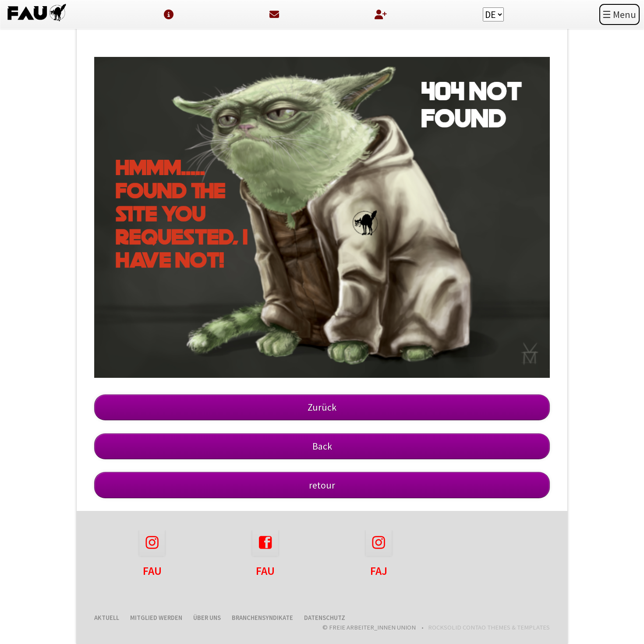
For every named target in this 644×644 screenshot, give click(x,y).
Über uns (207, 618)
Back (322, 446)
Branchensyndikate (262, 618)
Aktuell (107, 618)
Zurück (322, 407)
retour (322, 485)
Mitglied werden (156, 618)
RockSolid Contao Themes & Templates (489, 627)
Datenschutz (325, 618)
